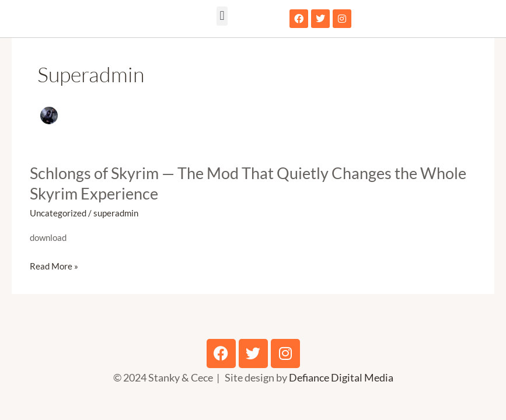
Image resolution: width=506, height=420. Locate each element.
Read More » (54, 266)
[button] (222, 16)
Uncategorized (58, 213)
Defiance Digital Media (341, 377)
